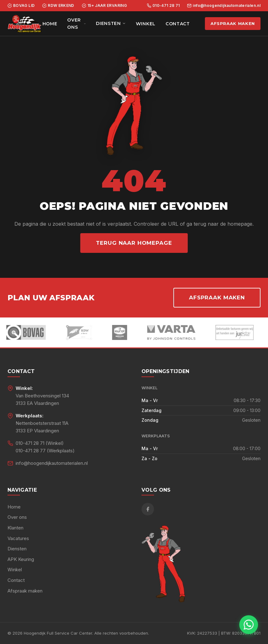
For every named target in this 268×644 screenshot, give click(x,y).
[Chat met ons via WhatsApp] (249, 625)
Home (50, 24)
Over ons (77, 23)
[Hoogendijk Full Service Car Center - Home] (25, 24)
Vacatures (18, 538)
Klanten (15, 528)
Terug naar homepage (134, 243)
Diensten (111, 23)
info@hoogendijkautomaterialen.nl (224, 5)
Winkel (146, 24)
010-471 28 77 (31, 451)
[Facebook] (148, 509)
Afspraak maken (233, 23)
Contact (178, 24)
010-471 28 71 (163, 5)
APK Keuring (21, 559)
